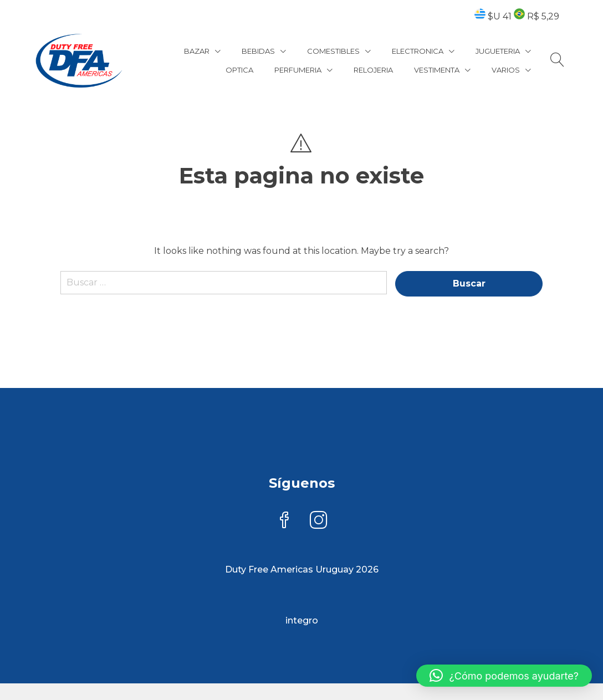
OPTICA (239, 70)
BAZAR (197, 51)
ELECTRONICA (418, 51)
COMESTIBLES (333, 51)
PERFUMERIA (298, 70)
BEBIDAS (258, 51)
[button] (504, 676)
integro (302, 620)
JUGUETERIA (498, 51)
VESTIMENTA (437, 70)
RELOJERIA (373, 70)
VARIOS (506, 70)
